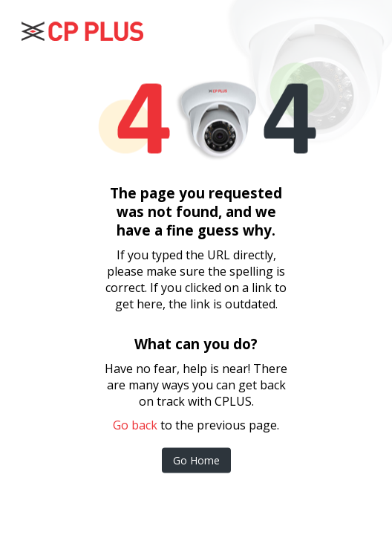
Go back (135, 425)
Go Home (196, 460)
